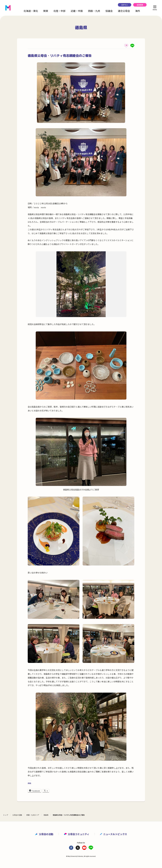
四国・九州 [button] (94, 11)
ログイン (125, 5)
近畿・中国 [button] (77, 11)
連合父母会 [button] (124, 11)
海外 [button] (138, 11)
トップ (6, 815)
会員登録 (140, 5)
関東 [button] (46, 11)
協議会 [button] (109, 11)
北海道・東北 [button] (31, 11)
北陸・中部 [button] (59, 11)
